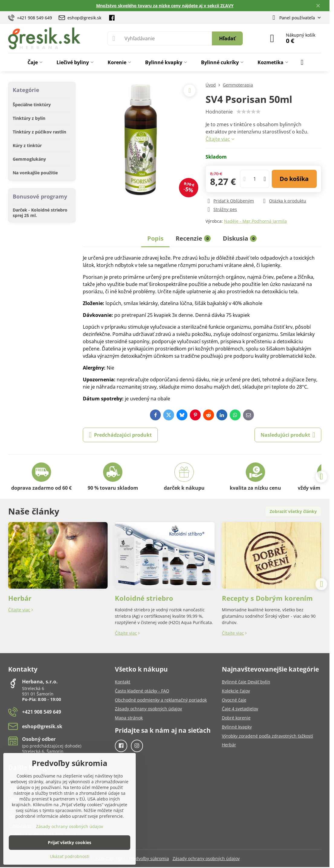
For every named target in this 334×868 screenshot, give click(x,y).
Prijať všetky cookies (70, 842)
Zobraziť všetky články (293, 511)
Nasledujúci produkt (288, 435)
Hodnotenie (219, 112)
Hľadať (227, 38)
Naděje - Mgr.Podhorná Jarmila (255, 221)
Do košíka (294, 179)
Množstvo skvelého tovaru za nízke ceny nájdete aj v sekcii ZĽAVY (165, 6)
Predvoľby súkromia (149, 858)
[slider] (248, 112)
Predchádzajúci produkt (120, 435)
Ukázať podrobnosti (70, 856)
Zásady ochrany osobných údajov (206, 858)
